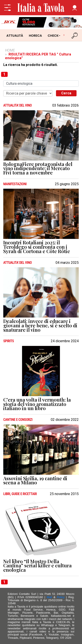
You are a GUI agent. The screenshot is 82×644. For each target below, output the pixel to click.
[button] (75, 8)
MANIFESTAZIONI (15, 184)
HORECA (35, 36)
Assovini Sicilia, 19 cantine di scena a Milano (35, 481)
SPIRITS (9, 341)
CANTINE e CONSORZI (18, 420)
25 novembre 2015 (64, 494)
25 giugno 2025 (67, 184)
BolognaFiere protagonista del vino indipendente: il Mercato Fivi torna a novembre (38, 168)
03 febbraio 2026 (65, 105)
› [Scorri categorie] (64, 35)
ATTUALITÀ (15, 36)
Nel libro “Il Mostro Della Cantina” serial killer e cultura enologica (38, 566)
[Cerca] (75, 36)
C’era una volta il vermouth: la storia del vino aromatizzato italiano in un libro (37, 404)
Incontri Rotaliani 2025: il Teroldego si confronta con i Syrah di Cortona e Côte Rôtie (37, 247)
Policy (61, 597)
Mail (49, 597)
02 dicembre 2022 (65, 420)
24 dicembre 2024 (65, 341)
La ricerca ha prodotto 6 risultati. (31, 65)
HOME (10, 50)
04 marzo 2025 (67, 263)
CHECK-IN (56, 36)
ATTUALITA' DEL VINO (17, 105)
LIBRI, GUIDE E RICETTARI (20, 494)
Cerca (66, 93)
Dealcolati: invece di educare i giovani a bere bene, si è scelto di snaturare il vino (40, 325)
